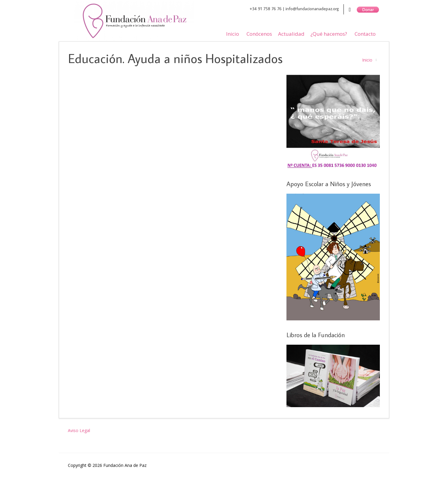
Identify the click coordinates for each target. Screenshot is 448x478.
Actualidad (291, 34)
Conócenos (259, 34)
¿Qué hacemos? (329, 34)
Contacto (365, 34)
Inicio (233, 34)
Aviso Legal (79, 430)
